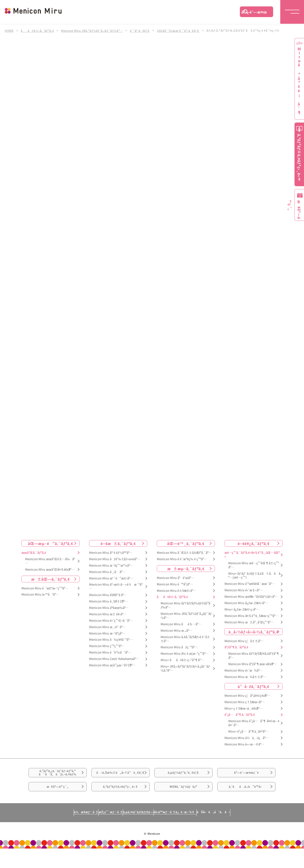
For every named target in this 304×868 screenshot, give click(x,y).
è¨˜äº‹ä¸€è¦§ (143, 30)
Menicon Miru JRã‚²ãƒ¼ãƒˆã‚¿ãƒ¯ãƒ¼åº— (94, 30)
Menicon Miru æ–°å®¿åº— (107, 633)
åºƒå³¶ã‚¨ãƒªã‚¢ (236, 647)
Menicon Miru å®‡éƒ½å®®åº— (111, 553)
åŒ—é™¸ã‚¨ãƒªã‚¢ (186, 543)
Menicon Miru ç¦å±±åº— (244, 641)
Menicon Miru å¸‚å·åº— (107, 572)
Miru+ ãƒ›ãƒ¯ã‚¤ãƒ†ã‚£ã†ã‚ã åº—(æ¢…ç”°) (254, 576)
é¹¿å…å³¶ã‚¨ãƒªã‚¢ (240, 715)
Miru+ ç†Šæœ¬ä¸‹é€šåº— (243, 709)
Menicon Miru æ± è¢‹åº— (108, 614)
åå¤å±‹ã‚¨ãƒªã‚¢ (38, 30)
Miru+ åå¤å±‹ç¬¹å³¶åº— (182, 660)
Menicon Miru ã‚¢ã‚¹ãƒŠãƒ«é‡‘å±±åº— (185, 639)
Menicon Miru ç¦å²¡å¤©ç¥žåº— (247, 696)
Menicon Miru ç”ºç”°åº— (107, 646)
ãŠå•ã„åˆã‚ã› (257, 831)
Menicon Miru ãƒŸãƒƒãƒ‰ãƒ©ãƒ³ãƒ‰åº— (185, 606)
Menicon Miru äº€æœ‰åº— (109, 608)
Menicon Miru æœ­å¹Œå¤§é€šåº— (50, 570)
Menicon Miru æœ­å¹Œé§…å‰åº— (50, 561)
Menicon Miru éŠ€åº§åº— (108, 595)
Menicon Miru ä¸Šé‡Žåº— (108, 601)
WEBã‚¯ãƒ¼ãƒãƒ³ (183, 803)
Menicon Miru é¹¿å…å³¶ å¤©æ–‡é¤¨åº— (254, 723)
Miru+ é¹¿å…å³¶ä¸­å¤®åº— (248, 732)
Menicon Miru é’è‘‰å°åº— (110, 652)
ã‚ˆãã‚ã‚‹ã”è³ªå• (247, 803)
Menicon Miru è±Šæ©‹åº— (176, 591)
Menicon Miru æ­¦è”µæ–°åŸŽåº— (112, 665)
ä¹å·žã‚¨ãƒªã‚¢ (254, 686)
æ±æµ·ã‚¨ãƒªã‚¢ (186, 569)
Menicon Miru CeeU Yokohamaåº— (114, 659)
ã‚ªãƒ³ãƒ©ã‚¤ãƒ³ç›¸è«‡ (121, 803)
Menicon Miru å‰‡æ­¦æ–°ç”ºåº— (185, 654)
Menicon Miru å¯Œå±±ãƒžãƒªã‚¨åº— (184, 553)
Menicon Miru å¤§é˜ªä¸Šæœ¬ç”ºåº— (251, 616)
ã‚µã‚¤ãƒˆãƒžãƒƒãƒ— (136, 831)
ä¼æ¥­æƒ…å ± (42, 831)
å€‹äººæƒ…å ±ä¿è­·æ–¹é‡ (196, 831)
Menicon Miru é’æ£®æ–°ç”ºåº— (45, 588)
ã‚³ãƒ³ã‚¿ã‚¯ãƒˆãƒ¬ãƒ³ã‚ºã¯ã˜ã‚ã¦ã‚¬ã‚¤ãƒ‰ (58, 776)
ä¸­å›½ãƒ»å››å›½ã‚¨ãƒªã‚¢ (254, 632)
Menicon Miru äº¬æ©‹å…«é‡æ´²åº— (116, 587)
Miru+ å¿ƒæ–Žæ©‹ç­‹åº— (242, 609)
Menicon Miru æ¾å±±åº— (245, 677)
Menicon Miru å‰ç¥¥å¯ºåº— (111, 640)
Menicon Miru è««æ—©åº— (244, 744)
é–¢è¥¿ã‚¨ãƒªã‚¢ (253, 543)
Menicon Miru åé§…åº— (181, 624)
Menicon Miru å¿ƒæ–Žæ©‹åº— (246, 603)
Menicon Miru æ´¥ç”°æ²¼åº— (111, 566)
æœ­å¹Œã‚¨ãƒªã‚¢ (34, 553)
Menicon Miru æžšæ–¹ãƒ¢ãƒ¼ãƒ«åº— (251, 597)
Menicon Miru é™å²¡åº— (175, 584)
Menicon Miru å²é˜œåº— (175, 578)
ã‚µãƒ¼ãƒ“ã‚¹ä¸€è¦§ (183, 776)
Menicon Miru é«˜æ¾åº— (244, 671)
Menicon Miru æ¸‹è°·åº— (107, 627)
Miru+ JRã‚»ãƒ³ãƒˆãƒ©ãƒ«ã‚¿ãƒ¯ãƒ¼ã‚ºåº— (185, 669)
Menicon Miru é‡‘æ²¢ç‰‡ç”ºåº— (182, 559)
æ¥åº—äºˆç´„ (58, 803)
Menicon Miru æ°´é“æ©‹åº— (111, 578)
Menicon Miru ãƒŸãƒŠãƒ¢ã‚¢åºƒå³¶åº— (254, 656)
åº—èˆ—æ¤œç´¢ (254, 13)
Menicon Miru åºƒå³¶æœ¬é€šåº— (253, 664)
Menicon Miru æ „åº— (176, 631)
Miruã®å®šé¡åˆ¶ (299, 81)
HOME (9, 30)
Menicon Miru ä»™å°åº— (40, 595)
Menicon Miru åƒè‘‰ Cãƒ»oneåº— (115, 559)
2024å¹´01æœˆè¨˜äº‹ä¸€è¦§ (182, 30)
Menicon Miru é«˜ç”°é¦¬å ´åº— (111, 621)
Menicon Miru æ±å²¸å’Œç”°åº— (249, 622)
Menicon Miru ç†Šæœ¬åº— (245, 702)
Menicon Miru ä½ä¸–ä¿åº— (247, 738)
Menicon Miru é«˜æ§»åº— (244, 590)
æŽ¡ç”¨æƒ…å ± (87, 831)
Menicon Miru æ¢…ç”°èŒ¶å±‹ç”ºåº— (254, 565)
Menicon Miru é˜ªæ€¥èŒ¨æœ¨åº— (250, 584)
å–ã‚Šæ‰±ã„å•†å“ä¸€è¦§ (121, 779)
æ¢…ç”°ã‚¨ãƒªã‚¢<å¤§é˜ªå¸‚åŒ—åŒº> (252, 555)
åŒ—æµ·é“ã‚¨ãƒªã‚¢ (51, 543)
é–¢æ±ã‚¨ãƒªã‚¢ (118, 543)
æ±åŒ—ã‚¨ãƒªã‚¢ (50, 579)
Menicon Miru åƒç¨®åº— (179, 647)
